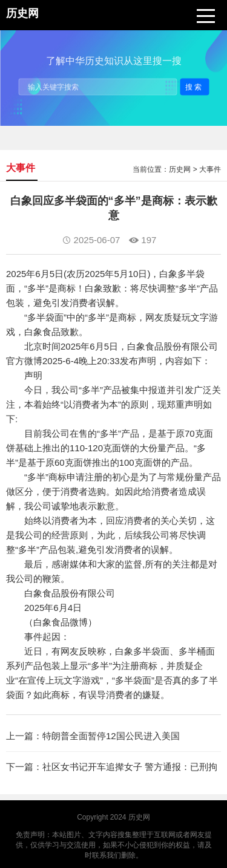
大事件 (210, 169)
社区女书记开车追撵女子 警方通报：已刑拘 (130, 767)
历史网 (180, 169)
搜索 (194, 86)
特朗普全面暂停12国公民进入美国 (111, 736)
